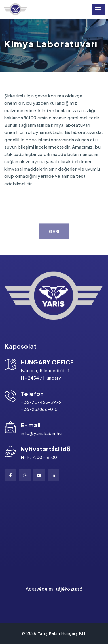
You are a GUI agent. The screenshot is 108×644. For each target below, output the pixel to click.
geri (54, 234)
